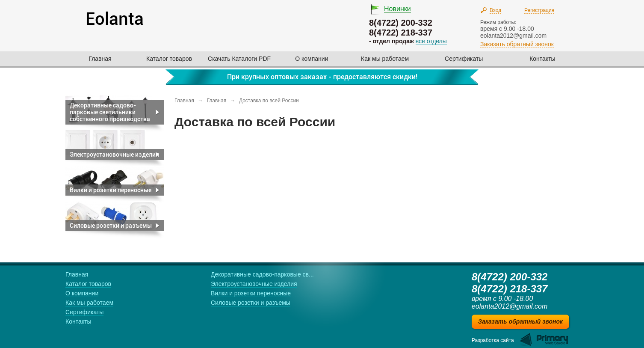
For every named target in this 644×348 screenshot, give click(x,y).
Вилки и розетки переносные (251, 293)
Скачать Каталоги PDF (239, 59)
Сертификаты (464, 59)
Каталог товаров (169, 59)
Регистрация (539, 10)
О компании (312, 59)
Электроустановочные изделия (254, 284)
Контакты (542, 59)
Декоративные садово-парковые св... (262, 274)
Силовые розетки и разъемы (251, 303)
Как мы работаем (385, 59)
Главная (100, 59)
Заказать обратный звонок (517, 44)
